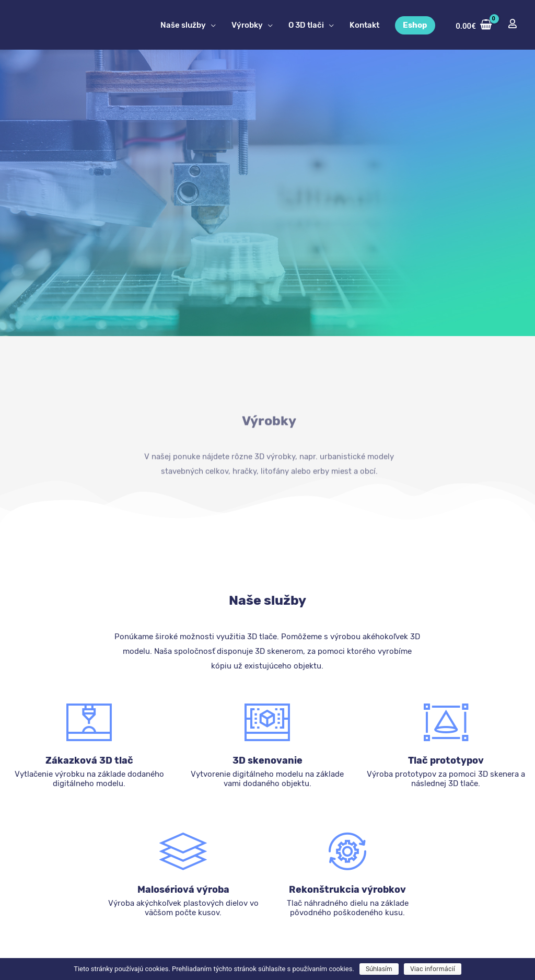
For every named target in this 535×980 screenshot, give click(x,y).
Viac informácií (433, 969)
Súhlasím (379, 969)
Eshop (415, 25)
